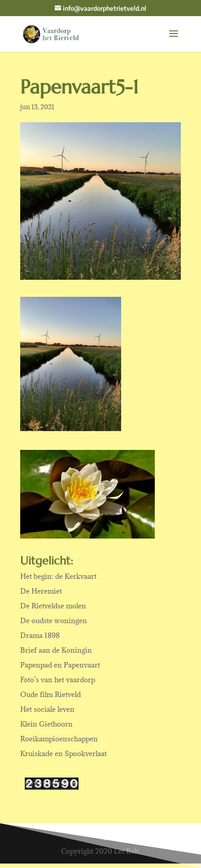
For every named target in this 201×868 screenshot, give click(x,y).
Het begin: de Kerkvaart (58, 576)
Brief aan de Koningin (56, 650)
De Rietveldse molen (53, 606)
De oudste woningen (54, 620)
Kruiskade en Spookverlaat (63, 753)
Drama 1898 (40, 635)
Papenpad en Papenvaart (60, 665)
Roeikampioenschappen (59, 739)
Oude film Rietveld (50, 694)
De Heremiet (41, 591)
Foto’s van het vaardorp (58, 680)
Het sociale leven (47, 709)
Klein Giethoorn (46, 724)
